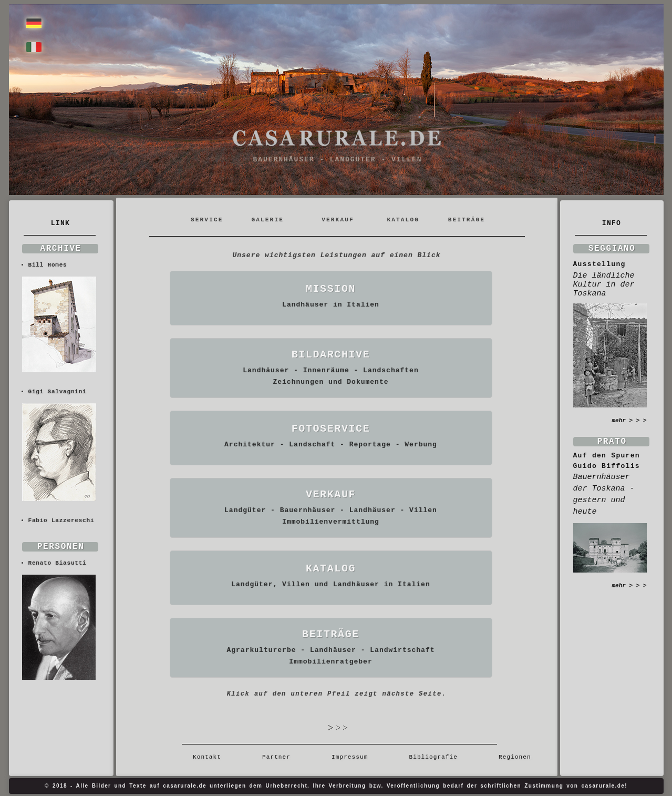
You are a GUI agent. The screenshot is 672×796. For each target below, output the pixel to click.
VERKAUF (338, 220)
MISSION (331, 289)
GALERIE (267, 220)
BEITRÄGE (467, 220)
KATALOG (403, 220)
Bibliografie (433, 757)
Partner (277, 757)
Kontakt (211, 757)
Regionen (511, 757)
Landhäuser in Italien (331, 305)
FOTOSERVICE (331, 429)
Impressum (350, 757)
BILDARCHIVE (331, 355)
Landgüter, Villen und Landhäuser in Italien (330, 584)
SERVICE (209, 220)
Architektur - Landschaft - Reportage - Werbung (331, 445)
